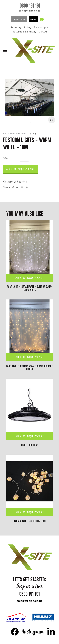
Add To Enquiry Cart (30, 278)
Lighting (32, 133)
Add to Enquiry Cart (20, 169)
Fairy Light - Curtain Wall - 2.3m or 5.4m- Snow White (29, 288)
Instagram (33, 632)
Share (7, 187)
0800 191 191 (30, 6)
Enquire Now (19, 19)
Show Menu (5, 50)
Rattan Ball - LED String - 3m (30, 521)
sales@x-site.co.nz (29, 11)
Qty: (5, 158)
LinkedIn (51, 632)
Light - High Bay (29, 445)
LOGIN (33, 19)
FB (15, 632)
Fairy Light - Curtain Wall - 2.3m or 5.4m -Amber (29, 367)
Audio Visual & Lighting (15, 133)
